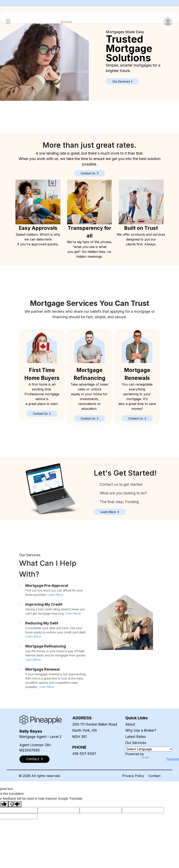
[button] (42, 414)
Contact (154, 776)
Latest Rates (136, 737)
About (130, 724)
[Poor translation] (15, 804)
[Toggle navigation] (8, 21)
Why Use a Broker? (141, 730)
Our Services (136, 743)
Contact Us (89, 173)
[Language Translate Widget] (149, 749)
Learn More (55, 595)
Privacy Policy (133, 776)
